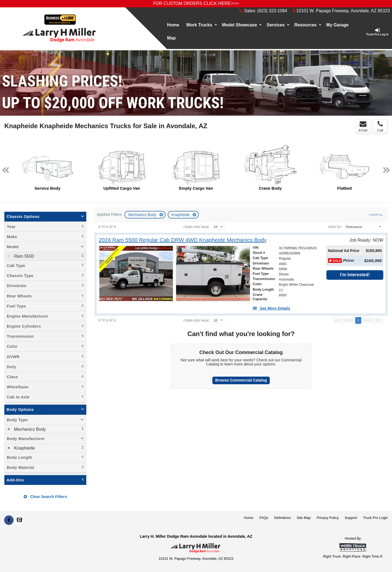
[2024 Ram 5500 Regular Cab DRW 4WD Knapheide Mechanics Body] (183, 240)
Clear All (376, 215)
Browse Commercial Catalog (241, 380)
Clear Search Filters (45, 497)
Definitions (282, 518)
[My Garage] (337, 25)
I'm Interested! (355, 275)
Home (173, 25)
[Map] (171, 38)
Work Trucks (202, 25)
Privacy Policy (328, 518)
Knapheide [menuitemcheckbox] (24, 448)
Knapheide (181, 215)
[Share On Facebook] (9, 520)
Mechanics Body (143, 215)
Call (380, 127)
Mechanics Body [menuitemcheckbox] (29, 429)
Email (363, 127)
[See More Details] (271, 308)
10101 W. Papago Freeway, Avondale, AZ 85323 (341, 11)
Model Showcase (242, 25)
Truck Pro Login (376, 518)
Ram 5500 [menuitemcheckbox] (23, 256)
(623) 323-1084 (272, 11)
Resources (308, 25)
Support (351, 518)
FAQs (264, 518)
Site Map (304, 518)
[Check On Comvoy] (19, 520)
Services (278, 25)
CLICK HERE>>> (221, 3)
